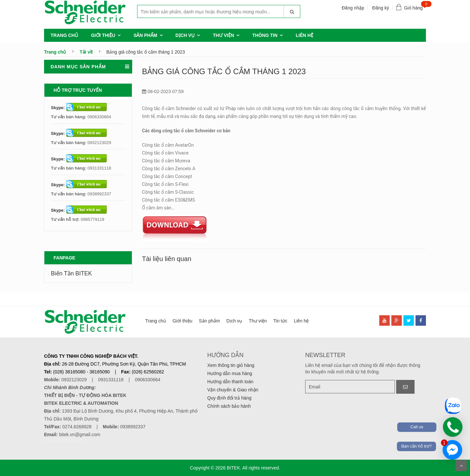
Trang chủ (64, 35)
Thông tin (265, 35)
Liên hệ (305, 35)
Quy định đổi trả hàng (229, 398)
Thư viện (223, 35)
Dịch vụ (185, 35)
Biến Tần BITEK (71, 273)
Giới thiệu (103, 35)
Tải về (86, 52)
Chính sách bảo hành (229, 406)
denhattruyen (54, 441)
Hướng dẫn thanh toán (230, 382)
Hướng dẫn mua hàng (230, 373)
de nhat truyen (73, 441)
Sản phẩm (145, 35)
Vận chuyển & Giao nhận (233, 390)
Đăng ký (381, 8)
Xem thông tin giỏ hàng (231, 365)
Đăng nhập (353, 8)
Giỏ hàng (415, 6)
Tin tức (280, 321)
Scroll (461, 466)
